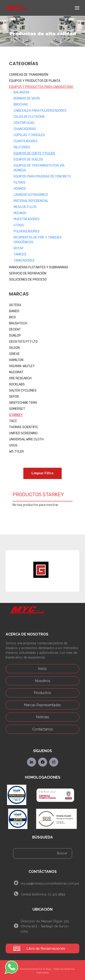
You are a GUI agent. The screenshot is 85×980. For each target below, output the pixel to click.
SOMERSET (17, 409)
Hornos (20, 189)
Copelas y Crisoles (29, 135)
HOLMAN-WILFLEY (22, 366)
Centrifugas (24, 123)
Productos (42, 693)
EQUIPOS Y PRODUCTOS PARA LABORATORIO (41, 87)
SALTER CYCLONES (23, 391)
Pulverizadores (27, 231)
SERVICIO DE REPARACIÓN (28, 273)
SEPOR (14, 397)
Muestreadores (27, 219)
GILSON (14, 348)
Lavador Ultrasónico (31, 195)
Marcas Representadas (42, 705)
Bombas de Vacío (27, 98)
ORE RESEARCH (20, 378)
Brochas (21, 105)
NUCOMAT (16, 372)
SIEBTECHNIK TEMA (23, 403)
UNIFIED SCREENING (23, 433)
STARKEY (16, 415)
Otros (19, 225)
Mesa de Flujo (25, 207)
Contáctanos (43, 729)
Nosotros (43, 681)
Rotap (19, 248)
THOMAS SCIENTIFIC (24, 427)
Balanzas (22, 92)
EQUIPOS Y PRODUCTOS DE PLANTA (35, 81)
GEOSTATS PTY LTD (23, 342)
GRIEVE (14, 354)
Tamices (20, 254)
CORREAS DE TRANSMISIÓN (29, 75)
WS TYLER (16, 452)
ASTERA (15, 305)
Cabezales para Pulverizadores (40, 111)
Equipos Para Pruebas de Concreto (42, 176)
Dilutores (22, 147)
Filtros (19, 183)
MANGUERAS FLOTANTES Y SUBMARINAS (39, 267)
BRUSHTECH (18, 323)
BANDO (14, 311)
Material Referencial (31, 201)
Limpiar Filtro (42, 473)
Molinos (20, 213)
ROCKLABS (17, 384)
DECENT (15, 329)
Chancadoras (25, 129)
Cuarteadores (26, 141)
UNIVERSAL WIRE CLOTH (26, 439)
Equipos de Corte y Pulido (34, 153)
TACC (13, 421)
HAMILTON (16, 360)
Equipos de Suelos (28, 159)
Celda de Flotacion (29, 117)
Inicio (42, 669)
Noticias (43, 717)
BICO (12, 317)
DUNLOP (15, 336)
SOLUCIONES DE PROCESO (28, 280)
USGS (13, 445)
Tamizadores (24, 261)
